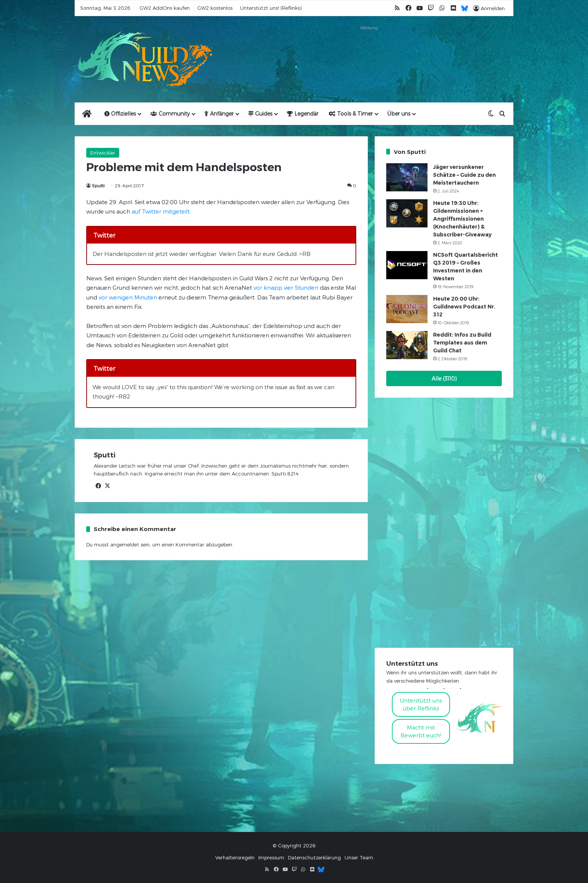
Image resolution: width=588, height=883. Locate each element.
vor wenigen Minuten (128, 297)
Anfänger (219, 114)
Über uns (399, 114)
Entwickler (103, 153)
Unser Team (359, 857)
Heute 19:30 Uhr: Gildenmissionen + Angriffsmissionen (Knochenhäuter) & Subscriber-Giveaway (462, 219)
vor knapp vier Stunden (286, 287)
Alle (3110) (444, 378)
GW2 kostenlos (215, 8)
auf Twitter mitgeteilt (161, 211)
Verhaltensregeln (235, 857)
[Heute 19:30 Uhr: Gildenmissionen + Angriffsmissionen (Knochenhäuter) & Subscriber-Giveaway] (407, 213)
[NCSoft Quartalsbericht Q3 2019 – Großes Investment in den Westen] (407, 265)
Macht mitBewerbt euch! (421, 731)
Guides (260, 114)
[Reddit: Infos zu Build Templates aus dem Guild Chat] (407, 345)
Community (170, 114)
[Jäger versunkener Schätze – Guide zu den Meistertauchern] (407, 177)
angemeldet (125, 545)
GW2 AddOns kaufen (165, 8)
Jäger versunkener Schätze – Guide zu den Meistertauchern (464, 175)
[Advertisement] (369, 50)
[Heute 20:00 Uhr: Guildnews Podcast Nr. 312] (407, 309)
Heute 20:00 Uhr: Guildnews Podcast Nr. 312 (464, 307)
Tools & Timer (351, 114)
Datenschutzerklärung (314, 857)
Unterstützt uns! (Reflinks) (271, 8)
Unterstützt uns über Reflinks (421, 704)
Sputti (98, 185)
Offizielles (120, 114)
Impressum (271, 857)
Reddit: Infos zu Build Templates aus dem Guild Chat (462, 343)
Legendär (303, 114)
